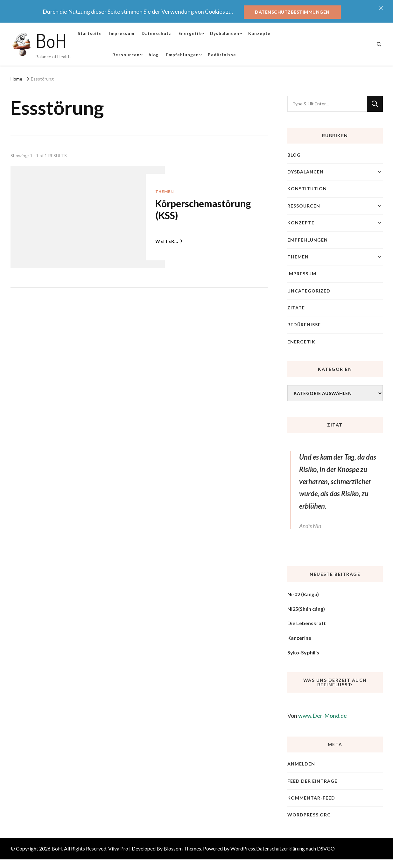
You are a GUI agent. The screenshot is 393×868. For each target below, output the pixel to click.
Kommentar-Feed (311, 798)
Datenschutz (156, 33)
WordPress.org (309, 815)
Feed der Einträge (312, 781)
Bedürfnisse (222, 55)
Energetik (190, 33)
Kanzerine (299, 638)
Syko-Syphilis (303, 652)
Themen (165, 191)
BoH (51, 40)
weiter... (169, 241)
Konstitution (307, 189)
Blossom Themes (182, 848)
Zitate (296, 308)
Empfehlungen (182, 55)
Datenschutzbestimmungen (292, 12)
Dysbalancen (225, 33)
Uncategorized (309, 291)
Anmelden (301, 764)
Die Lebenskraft (307, 623)
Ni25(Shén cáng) (306, 609)
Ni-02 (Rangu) (303, 594)
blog (154, 55)
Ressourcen (126, 55)
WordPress (243, 848)
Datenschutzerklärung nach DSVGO (295, 848)
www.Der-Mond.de (323, 716)
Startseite (90, 33)
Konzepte (259, 33)
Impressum (122, 33)
